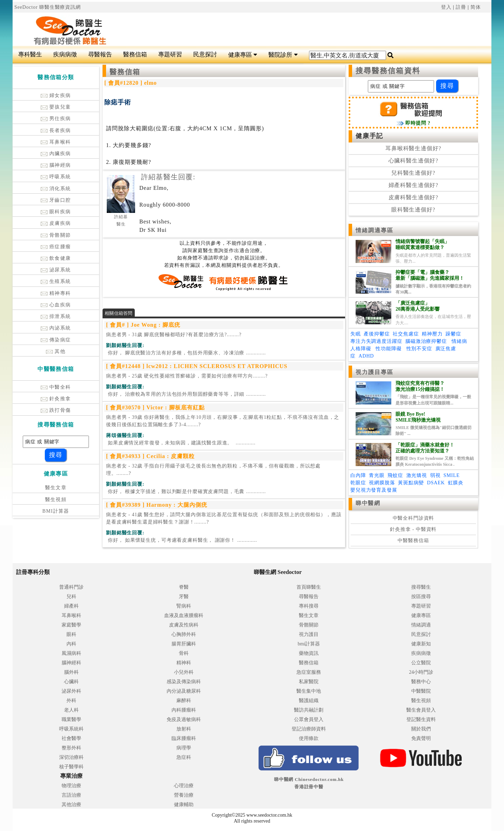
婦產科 (71, 606)
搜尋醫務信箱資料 (388, 71)
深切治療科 (71, 757)
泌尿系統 (56, 270)
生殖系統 (56, 281)
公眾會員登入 (309, 719)
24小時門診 (421, 672)
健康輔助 (184, 805)
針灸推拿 (56, 399)
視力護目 (309, 634)
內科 (71, 644)
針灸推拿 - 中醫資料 (413, 529)
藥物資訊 (309, 653)
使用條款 (309, 738)
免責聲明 (421, 738)
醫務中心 (421, 682)
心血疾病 (56, 305)
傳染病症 (56, 340)
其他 (56, 351)
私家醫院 (309, 682)
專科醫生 (30, 54)
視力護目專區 (375, 372)
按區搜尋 (421, 597)
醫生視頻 (56, 500)
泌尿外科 (71, 691)
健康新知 (421, 644)
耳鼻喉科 (56, 142)
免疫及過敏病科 (184, 719)
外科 (71, 701)
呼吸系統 (56, 177)
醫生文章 (56, 488)
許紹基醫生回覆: (168, 177)
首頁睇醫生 (309, 587)
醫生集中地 (309, 691)
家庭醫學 (71, 625)
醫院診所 (283, 55)
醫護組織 (309, 701)
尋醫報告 (100, 54)
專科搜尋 (309, 606)
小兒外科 (184, 672)
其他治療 (71, 805)
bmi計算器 (309, 644)
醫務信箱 (135, 54)
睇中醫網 (368, 503)
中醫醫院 (421, 691)
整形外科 (71, 748)
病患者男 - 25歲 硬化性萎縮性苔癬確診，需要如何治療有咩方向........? (187, 376)
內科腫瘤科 (184, 710)
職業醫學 (71, 719)
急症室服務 (309, 672)
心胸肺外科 (184, 634)
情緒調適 (421, 625)
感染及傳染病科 (184, 682)
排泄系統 (56, 316)
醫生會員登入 (421, 710)
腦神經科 (71, 663)
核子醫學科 (71, 767)
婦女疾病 (56, 95)
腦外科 (71, 672)
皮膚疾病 (56, 223)
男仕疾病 (56, 119)
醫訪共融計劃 (309, 710)
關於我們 (421, 729)
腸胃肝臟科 (184, 644)
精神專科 (56, 293)
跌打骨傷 (56, 410)
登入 (446, 7)
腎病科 (184, 606)
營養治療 (184, 795)
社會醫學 (71, 738)
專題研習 (170, 54)
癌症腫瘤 (56, 247)
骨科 (184, 653)
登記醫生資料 (421, 719)
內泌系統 (56, 328)
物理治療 (71, 786)
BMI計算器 (56, 511)
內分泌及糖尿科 (184, 691)
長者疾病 (56, 130)
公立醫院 (421, 663)
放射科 (184, 729)
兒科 (71, 597)
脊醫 (184, 587)
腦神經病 (56, 165)
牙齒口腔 (56, 200)
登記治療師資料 (309, 729)
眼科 (71, 634)
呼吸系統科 (71, 729)
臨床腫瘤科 (184, 738)
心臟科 (71, 682)
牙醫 (184, 597)
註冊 (461, 7)
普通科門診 (71, 587)
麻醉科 (184, 701)
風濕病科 (71, 653)
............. (186, 353)
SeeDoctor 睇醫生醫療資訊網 (48, 7)
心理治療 (184, 786)
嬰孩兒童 (56, 107)
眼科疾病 (56, 212)
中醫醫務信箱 (413, 541)
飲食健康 (56, 258)
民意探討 (205, 54)
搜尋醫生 (421, 587)
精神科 (184, 663)
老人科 (71, 710)
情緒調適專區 (375, 230)
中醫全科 (56, 387)
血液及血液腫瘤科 (184, 615)
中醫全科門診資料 (414, 518)
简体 (476, 7)
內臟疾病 (56, 154)
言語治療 (71, 795)
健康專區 (243, 55)
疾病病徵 (65, 54)
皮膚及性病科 (184, 625)
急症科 (184, 757)
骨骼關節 (56, 235)
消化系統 (56, 189)
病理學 (184, 748)
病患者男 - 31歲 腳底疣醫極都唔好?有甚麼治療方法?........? (174, 335)
